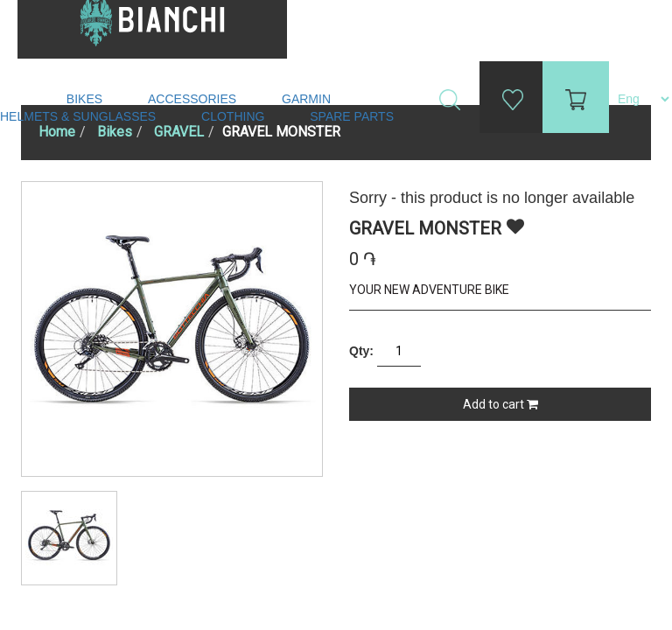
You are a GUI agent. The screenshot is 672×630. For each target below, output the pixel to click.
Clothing (234, 116)
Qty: (361, 351)
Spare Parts (353, 116)
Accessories (194, 99)
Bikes (86, 99)
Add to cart (500, 404)
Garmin (306, 99)
